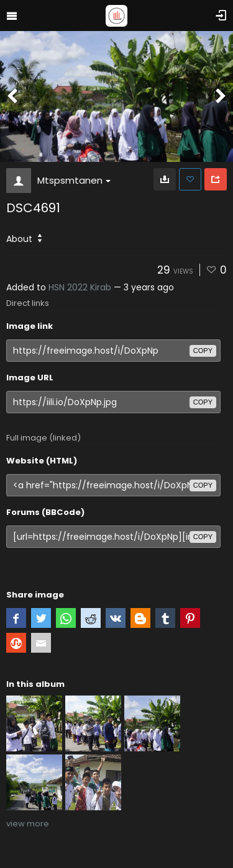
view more (28, 824)
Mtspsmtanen (74, 180)
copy (203, 351)
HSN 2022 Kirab (80, 287)
